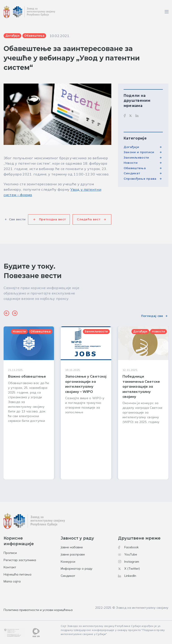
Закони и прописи (139, 152)
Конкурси (68, 562)
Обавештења (135, 168)
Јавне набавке (72, 547)
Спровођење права (140, 179)
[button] (6, 314)
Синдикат (132, 173)
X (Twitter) (129, 569)
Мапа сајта (12, 581)
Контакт (10, 567)
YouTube (128, 554)
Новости (131, 163)
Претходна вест (52, 219)
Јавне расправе (73, 554)
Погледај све (152, 316)
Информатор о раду (77, 569)
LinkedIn (127, 576)
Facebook (128, 547)
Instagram (129, 562)
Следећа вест (89, 219)
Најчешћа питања (17, 574)
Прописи (10, 553)
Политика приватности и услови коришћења (38, 610)
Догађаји (131, 147)
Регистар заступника (20, 560)
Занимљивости (136, 157)
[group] (29, 403)
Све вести (17, 219)
